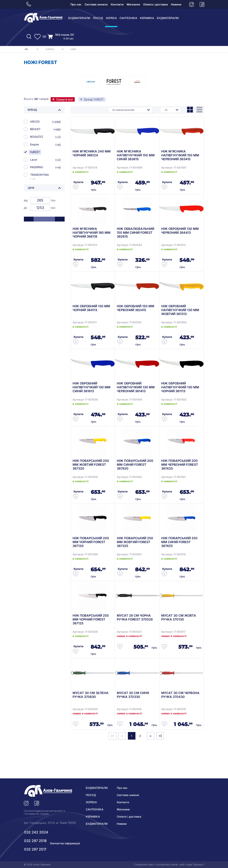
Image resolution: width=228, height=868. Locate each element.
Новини (176, 4)
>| (160, 736)
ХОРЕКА (111, 18)
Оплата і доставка (156, 4)
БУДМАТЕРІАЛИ (79, 18)
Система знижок (96, 4)
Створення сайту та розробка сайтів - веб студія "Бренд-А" (169, 865)
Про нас (76, 4)
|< (113, 736)
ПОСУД (98, 18)
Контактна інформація (65, 843)
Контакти (117, 4)
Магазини (133, 4)
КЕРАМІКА (147, 18)
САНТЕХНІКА (128, 18)
